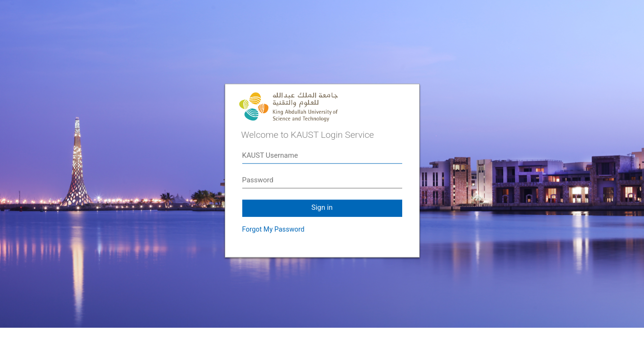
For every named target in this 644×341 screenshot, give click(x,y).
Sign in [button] (322, 207)
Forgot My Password (273, 229)
